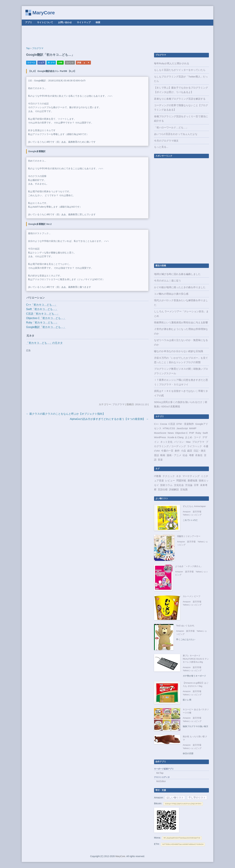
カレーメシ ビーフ (192, 596)
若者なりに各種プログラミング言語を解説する (180, 99)
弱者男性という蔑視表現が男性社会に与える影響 (181, 323)
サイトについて (45, 22)
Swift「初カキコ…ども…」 (42, 309)
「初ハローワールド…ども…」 (171, 128)
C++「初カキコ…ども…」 (42, 305)
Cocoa (164, 424)
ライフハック (195, 446)
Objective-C (181, 433)
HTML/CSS (169, 428)
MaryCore (44, 13)
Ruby (198, 433)
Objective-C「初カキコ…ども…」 (46, 318)
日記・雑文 (200, 451)
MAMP (193, 428)
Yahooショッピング (192, 515)
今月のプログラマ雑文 (166, 141)
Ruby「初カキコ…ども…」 (42, 322)
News (171, 433)
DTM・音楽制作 (185, 424)
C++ (156, 424)
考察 (191, 455)
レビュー (170, 481)
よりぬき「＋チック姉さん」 (189, 566)
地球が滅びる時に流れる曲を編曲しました (177, 274)
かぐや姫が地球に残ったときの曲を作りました (180, 287)
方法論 (189, 485)
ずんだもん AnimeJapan (194, 506)
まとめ (189, 437)
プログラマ (118, 404)
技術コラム (166, 485)
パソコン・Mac (182, 442)
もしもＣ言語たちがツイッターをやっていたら (180, 70)
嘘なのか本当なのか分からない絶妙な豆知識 (179, 351)
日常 (196, 485)
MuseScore (160, 433)
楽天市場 (197, 512)
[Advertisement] (117, 36)
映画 (163, 455)
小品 (183, 451)
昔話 (157, 455)
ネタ (179, 476)
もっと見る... (161, 147)
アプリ (29, 22)
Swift (205, 433)
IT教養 (158, 476)
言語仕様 (163, 490)
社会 (185, 455)
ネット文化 (166, 442)
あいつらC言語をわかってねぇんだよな (176, 134)
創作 (177, 451)
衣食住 (199, 455)
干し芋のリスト (197, 798)
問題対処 (181, 481)
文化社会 (179, 485)
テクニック (169, 476)
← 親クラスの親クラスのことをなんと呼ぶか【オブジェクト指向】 (66, 414)
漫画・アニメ (174, 455)
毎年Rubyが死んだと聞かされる (172, 63)
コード (197, 437)
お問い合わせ (65, 22)
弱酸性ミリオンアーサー (189, 536)
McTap (160, 773)
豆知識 (184, 490)
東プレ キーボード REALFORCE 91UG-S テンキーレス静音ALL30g (196, 659)
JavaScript (182, 428)
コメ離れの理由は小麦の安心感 (171, 294)
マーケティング (191, 476)
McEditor (161, 781)
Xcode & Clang (176, 437)
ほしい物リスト (175, 798)
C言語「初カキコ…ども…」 (43, 314)
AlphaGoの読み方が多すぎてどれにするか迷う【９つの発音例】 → (109, 419)
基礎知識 (192, 481)
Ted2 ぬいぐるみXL (185, 626)
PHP (192, 433)
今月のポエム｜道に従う (168, 281)
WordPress (160, 437)
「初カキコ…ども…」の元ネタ (44, 343)
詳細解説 (174, 490)
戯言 (190, 451)
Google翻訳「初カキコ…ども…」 (46, 327)
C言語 (172, 424)
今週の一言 (167, 451)
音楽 (160, 460)
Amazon (187, 512)
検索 (98, 22)
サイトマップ (84, 22)
